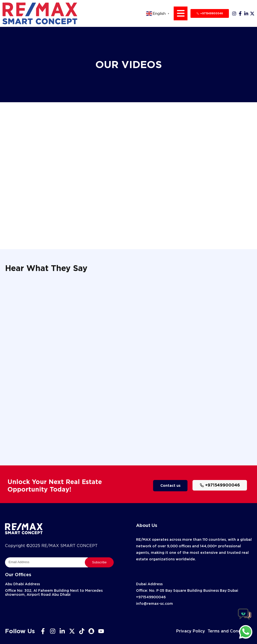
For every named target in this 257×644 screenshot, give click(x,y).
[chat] (246, 632)
